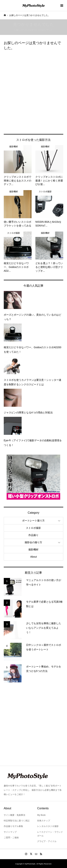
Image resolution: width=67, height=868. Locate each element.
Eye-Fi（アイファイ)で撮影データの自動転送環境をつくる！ (33, 443)
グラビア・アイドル (47, 841)
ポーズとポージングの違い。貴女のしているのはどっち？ (33, 317)
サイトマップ (10, 832)
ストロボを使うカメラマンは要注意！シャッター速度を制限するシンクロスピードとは (33, 382)
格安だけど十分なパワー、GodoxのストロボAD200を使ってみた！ (33, 350)
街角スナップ (44, 821)
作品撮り (33, 535)
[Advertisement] (33, 91)
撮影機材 (33, 549)
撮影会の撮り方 (33, 542)
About (33, 557)
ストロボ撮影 (33, 528)
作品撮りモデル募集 (13, 826)
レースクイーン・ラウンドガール (50, 834)
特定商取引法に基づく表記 (17, 821)
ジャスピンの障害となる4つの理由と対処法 (28, 412)
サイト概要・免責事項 (14, 815)
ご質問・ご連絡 (11, 838)
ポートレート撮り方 (33, 521)
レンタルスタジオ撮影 (48, 826)
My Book (41, 815)
